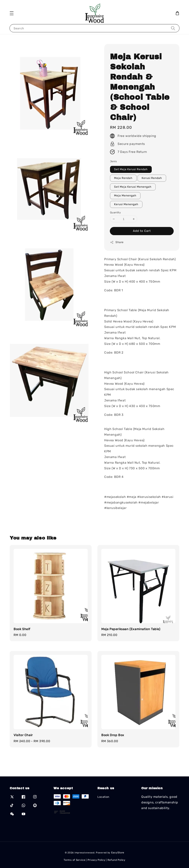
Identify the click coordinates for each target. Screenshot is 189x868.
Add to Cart (142, 231)
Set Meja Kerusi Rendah (131, 169)
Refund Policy (116, 860)
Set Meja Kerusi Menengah (133, 187)
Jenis (113, 161)
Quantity (115, 212)
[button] (12, 13)
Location (103, 797)
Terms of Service (74, 860)
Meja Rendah (123, 178)
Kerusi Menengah (126, 204)
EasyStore (118, 853)
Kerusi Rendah (152, 178)
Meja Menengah (125, 196)
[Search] (173, 28)
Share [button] (117, 242)
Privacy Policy (96, 860)
